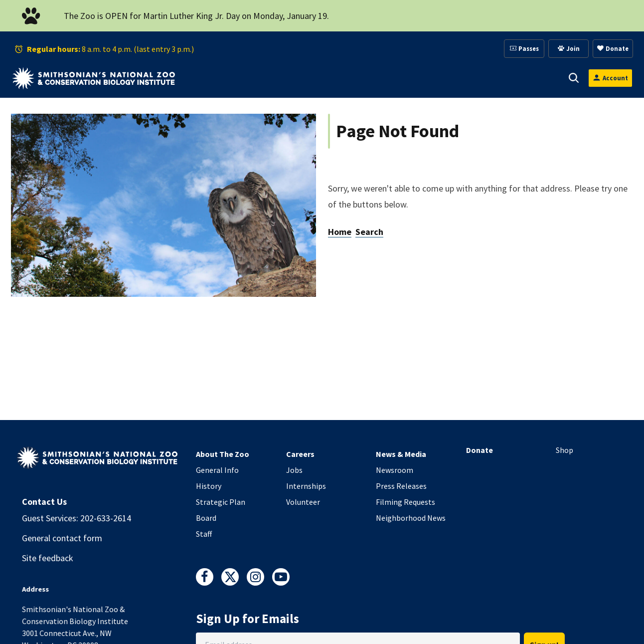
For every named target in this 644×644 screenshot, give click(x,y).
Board (206, 518)
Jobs (294, 470)
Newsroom (395, 470)
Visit (215, 78)
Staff (204, 534)
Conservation (517, 78)
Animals (264, 78)
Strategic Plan (221, 502)
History (209, 486)
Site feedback (48, 558)
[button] (229, 78)
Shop (564, 450)
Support (319, 78)
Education (448, 78)
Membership (382, 78)
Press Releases (401, 486)
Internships (306, 486)
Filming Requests (405, 502)
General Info (217, 470)
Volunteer (303, 502)
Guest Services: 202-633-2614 (77, 518)
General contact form (62, 538)
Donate (480, 450)
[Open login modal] (610, 78)
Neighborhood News (411, 518)
